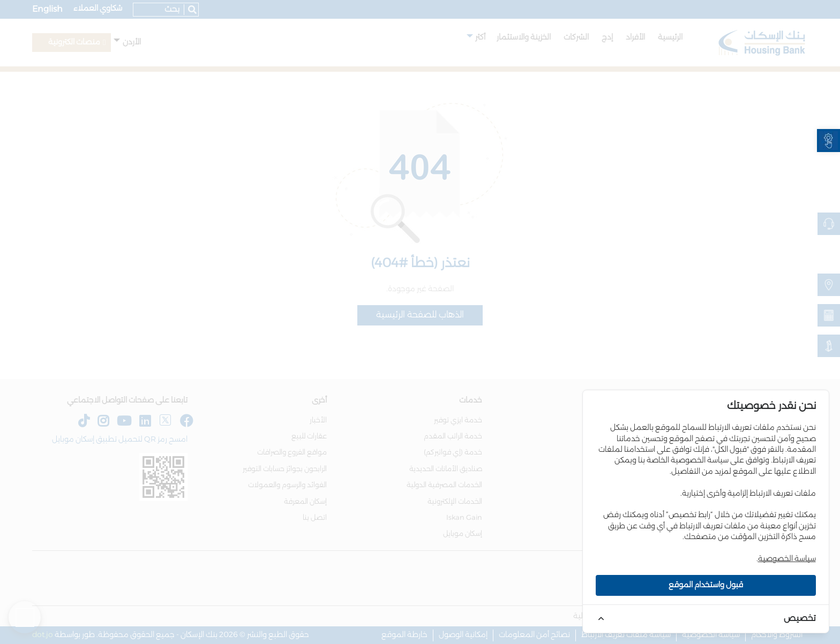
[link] (828, 141)
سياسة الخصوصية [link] (787, 559)
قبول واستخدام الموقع (706, 585)
